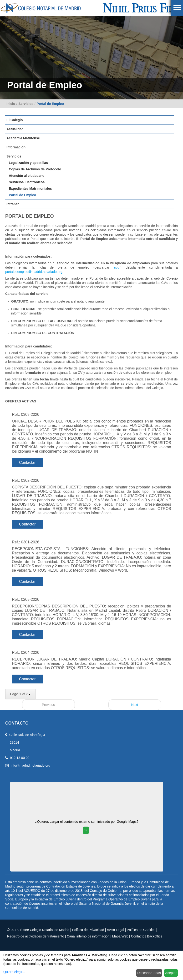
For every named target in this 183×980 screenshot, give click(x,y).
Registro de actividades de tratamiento (36, 936)
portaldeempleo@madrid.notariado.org (34, 272)
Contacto (138, 936)
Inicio (11, 104)
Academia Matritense (23, 138)
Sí (86, 830)
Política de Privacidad (88, 930)
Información (16, 147)
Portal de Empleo (50, 104)
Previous (48, 705)
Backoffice (155, 936)
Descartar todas (149, 973)
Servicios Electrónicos (27, 182)
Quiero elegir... (14, 972)
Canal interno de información (88, 936)
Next (135, 705)
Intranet (13, 204)
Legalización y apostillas (28, 163)
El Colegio (15, 120)
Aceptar (171, 973)
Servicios (26, 104)
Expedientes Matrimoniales (30, 189)
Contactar (27, 463)
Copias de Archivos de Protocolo (35, 169)
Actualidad (15, 129)
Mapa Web (120, 936)
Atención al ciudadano (27, 176)
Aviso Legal (115, 930)
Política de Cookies (141, 930)
